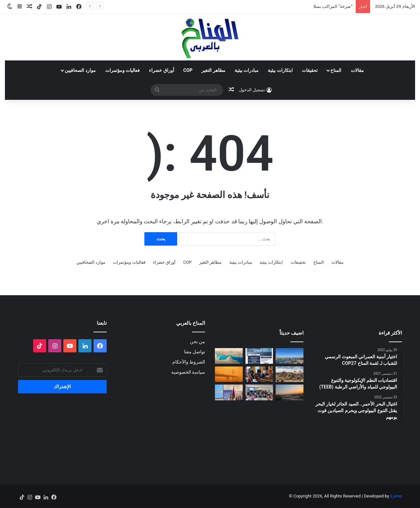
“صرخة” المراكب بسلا (333, 6)
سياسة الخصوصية (188, 372)
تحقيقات (310, 70)
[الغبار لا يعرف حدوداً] (229, 374)
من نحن (198, 342)
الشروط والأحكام (189, 362)
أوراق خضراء (161, 70)
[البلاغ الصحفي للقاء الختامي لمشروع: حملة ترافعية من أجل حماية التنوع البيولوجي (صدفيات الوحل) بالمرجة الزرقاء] (259, 392)
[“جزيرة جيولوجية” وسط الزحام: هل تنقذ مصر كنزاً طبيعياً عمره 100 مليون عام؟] (290, 374)
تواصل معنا (195, 352)
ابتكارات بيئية (280, 70)
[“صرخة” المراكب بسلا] (290, 356)
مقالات (357, 70)
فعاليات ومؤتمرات (123, 70)
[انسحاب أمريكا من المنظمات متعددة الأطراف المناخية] (259, 374)
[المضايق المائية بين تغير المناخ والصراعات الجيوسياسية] (229, 356)
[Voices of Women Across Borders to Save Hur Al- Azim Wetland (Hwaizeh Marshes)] (290, 392)
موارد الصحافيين (80, 70)
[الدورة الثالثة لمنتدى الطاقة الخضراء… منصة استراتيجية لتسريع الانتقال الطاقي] (259, 356)
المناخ (336, 70)
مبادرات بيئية (247, 70)
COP (188, 70)
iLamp (396, 496)
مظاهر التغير (213, 70)
